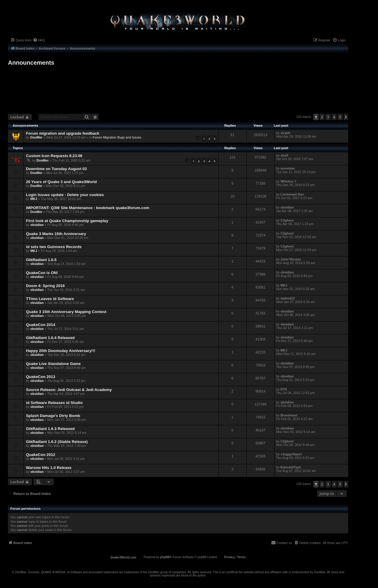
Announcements (31, 63)
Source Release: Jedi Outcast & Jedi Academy (69, 390)
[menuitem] (39, 40)
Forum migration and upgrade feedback (63, 133)
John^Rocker (291, 259)
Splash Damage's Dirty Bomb (53, 416)
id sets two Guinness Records (54, 247)
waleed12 (288, 298)
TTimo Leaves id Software (50, 299)
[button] (346, 117)
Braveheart (289, 415)
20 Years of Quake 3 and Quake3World (61, 182)
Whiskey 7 (289, 181)
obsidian (287, 207)
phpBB (165, 557)
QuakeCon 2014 (41, 325)
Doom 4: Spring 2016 (45, 286)
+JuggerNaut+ (291, 454)
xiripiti (285, 133)
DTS (284, 389)
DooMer (36, 137)
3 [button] (328, 117)
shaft (284, 155)
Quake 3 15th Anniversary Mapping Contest (66, 312)
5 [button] (340, 117)
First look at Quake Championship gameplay (67, 221)
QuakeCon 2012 (41, 455)
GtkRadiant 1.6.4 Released (50, 338)
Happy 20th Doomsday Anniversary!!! (61, 351)
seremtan (288, 168)
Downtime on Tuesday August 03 (56, 169)
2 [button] (322, 117)
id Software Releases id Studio (54, 403)
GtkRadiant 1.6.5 (41, 260)
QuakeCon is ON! (42, 273)
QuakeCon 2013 (41, 377)
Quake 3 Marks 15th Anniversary (56, 234)
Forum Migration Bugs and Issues (117, 137)
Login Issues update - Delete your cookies (65, 195)
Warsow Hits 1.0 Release (49, 468)
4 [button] (334, 117)
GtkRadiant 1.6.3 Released (50, 429)
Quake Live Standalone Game (53, 364)
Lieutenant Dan (292, 194)
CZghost (287, 220)
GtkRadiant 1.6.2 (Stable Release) (57, 442)
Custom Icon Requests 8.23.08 (54, 156)
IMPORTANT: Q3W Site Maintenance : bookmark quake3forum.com (88, 208)
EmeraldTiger (291, 467)
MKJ (34, 199)
